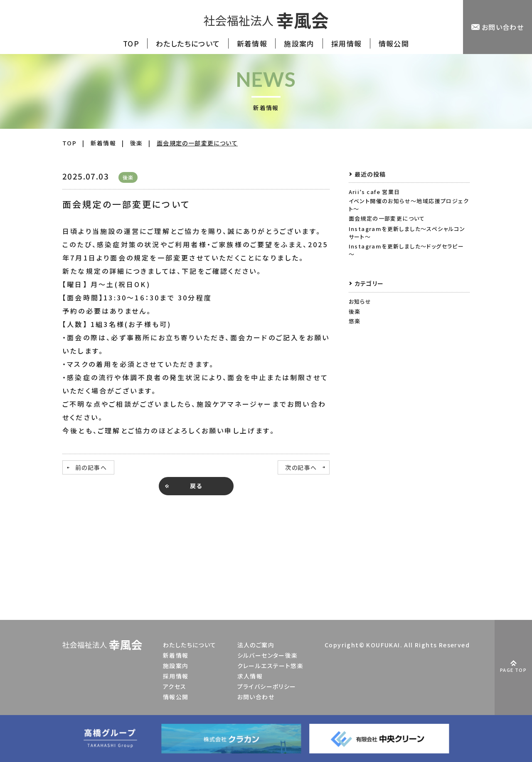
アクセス (175, 686)
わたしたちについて (190, 645)
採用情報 (176, 676)
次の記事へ (301, 467)
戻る (196, 486)
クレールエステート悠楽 (270, 666)
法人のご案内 (256, 645)
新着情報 (176, 655)
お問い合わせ (256, 697)
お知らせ (360, 301)
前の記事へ (91, 467)
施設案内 (176, 666)
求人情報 (250, 676)
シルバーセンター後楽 (268, 655)
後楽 (355, 311)
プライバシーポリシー (267, 686)
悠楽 (355, 321)
